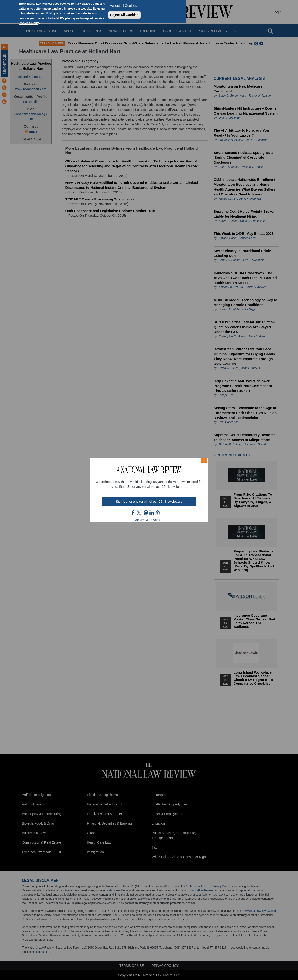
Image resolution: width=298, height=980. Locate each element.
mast (146, 513)
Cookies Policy (29, 23)
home (158, 513)
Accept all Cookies (123, 6)
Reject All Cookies (124, 15)
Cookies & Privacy (147, 520)
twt (140, 513)
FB (133, 513)
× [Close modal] (204, 460)
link (152, 513)
